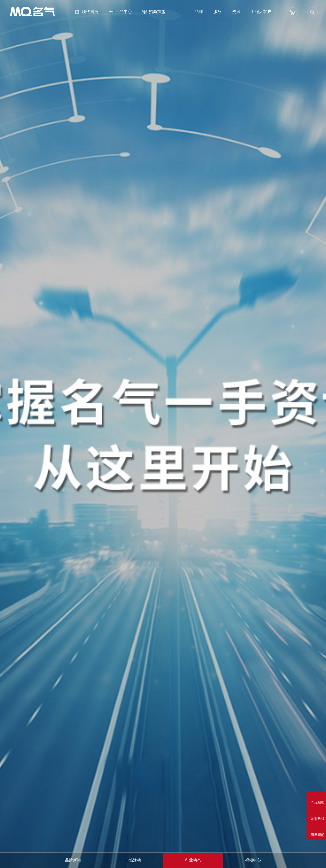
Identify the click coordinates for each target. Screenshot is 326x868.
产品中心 (124, 12)
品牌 (199, 12)
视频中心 (253, 860)
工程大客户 (261, 12)
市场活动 (133, 860)
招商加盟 (157, 12)
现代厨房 (90, 12)
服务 (217, 12)
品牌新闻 (73, 860)
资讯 (236, 12)
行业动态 (193, 860)
